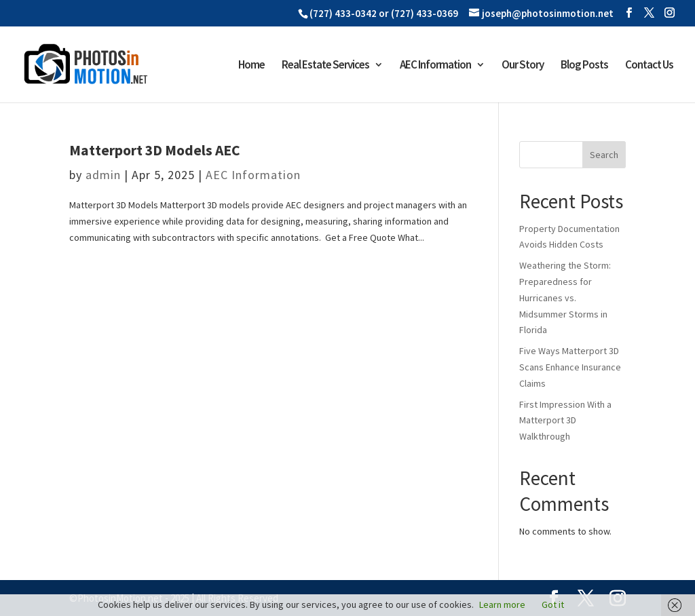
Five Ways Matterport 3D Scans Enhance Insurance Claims (570, 367)
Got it (553, 604)
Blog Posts (584, 66)
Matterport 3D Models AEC (155, 150)
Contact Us (649, 66)
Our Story (523, 66)
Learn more (502, 604)
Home (251, 66)
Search (604, 155)
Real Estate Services (325, 66)
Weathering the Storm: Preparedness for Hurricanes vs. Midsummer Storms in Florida (565, 297)
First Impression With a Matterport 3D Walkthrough (565, 421)
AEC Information (435, 66)
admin (103, 175)
